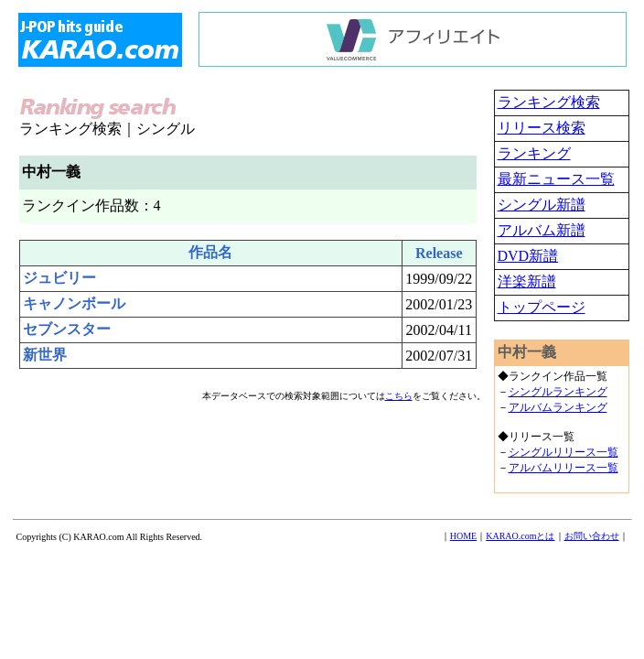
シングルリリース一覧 (563, 452)
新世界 (45, 355)
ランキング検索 (549, 102)
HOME (463, 536)
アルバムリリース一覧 (563, 468)
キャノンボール (74, 303)
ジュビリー (59, 278)
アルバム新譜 (542, 230)
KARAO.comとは (520, 536)
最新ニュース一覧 (556, 179)
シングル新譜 (542, 205)
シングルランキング (558, 392)
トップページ (542, 307)
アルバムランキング (558, 407)
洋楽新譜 (527, 281)
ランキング (534, 153)
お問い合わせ (592, 536)
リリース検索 (542, 128)
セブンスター (67, 329)
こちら (399, 396)
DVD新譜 (528, 256)
